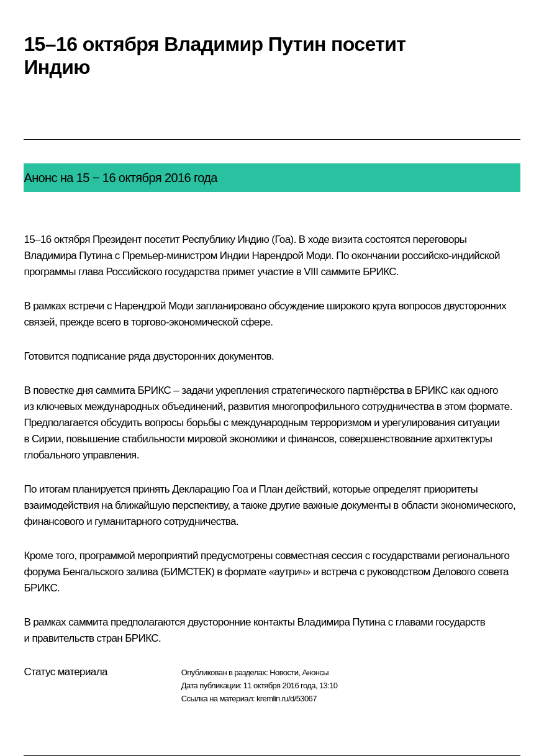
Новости (284, 672)
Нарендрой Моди (291, 256)
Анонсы (315, 672)
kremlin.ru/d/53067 (287, 699)
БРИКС (379, 272)
